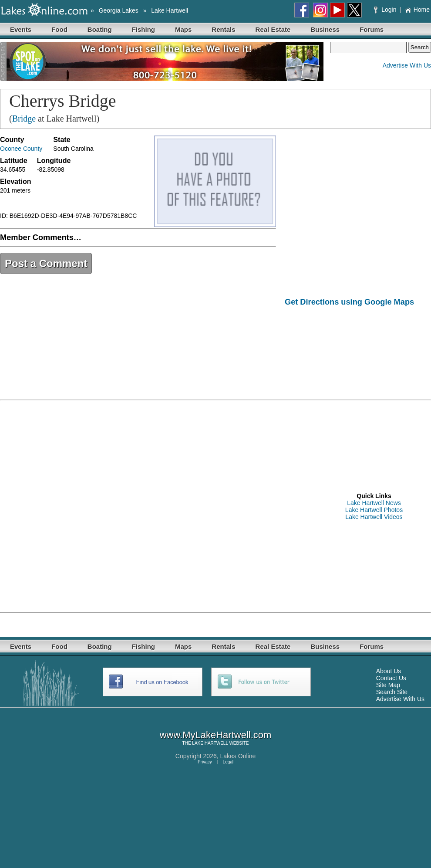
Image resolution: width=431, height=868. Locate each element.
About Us (389, 671)
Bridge (24, 119)
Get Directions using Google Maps (349, 302)
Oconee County (21, 149)
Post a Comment (46, 263)
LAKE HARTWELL (210, 743)
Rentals (223, 29)
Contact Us (391, 678)
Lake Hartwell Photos (374, 510)
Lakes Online (238, 756)
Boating (100, 29)
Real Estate (273, 29)
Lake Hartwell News (374, 503)
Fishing (143, 29)
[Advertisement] (318, 346)
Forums (372, 29)
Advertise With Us (407, 65)
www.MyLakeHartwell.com (216, 735)
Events (21, 29)
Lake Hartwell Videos (374, 517)
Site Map (388, 685)
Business (325, 29)
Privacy (205, 762)
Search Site (392, 692)
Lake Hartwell (170, 10)
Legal (228, 762)
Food (59, 29)
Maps (183, 29)
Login (386, 10)
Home (417, 10)
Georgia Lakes (119, 10)
